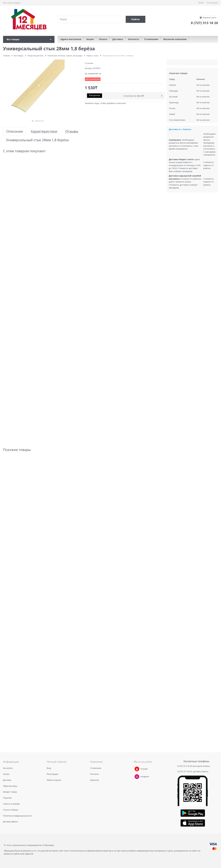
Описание (15, 131)
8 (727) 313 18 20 (185, 766)
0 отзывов (89, 63)
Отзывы (72, 131)
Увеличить (39, 121)
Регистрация (212, 3)
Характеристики (44, 131)
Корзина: (209, 18)
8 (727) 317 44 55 (185, 771)
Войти (201, 3)
